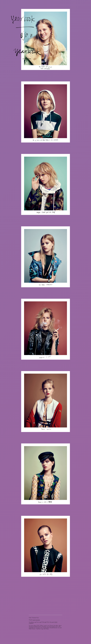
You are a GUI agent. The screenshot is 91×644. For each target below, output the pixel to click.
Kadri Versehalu (36, 620)
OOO (56, 622)
